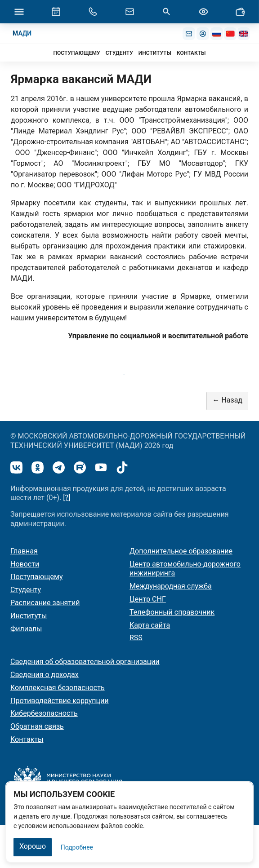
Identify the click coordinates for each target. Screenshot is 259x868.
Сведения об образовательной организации (85, 662)
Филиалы (26, 629)
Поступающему (37, 577)
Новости (25, 564)
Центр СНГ (148, 599)
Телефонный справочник (172, 612)
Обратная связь (37, 726)
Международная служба (171, 586)
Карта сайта (150, 625)
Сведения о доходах (45, 675)
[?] (67, 498)
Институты (29, 616)
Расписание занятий (45, 603)
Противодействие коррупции (60, 701)
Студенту (26, 590)
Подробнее (77, 847)
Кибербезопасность (44, 713)
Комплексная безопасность (58, 688)
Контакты (27, 739)
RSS (136, 638)
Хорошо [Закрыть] (33, 846)
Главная (24, 551)
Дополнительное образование (181, 551)
